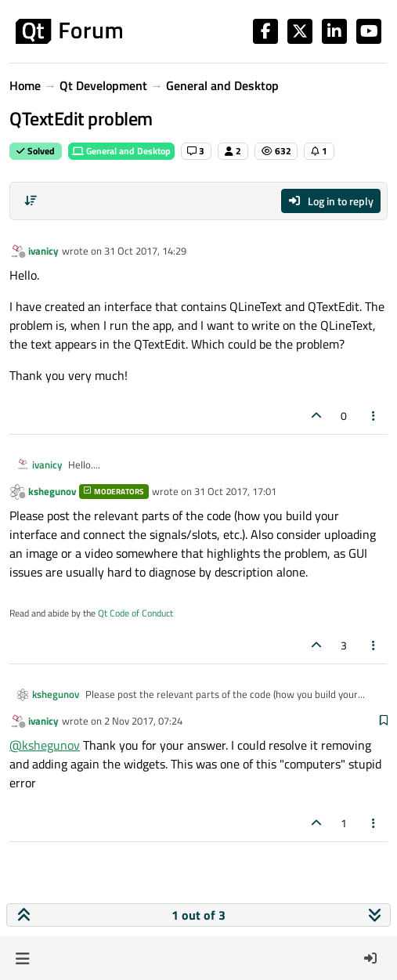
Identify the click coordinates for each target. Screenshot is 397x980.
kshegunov (52, 491)
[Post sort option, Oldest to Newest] (31, 201)
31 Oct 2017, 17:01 (235, 491)
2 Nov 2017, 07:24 (143, 721)
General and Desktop (121, 151)
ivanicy (43, 251)
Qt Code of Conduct (135, 613)
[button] (22, 958)
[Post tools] (374, 416)
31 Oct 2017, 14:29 (145, 251)
